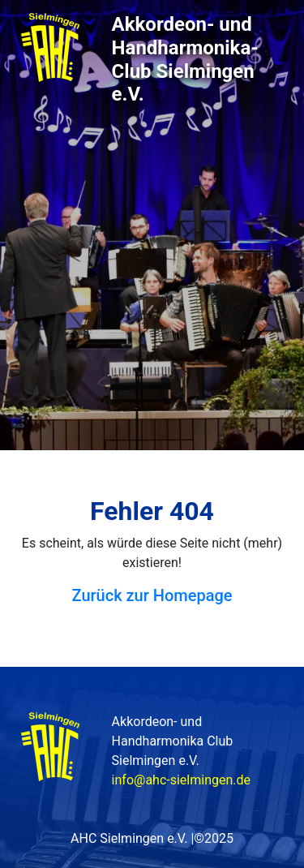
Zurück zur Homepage (152, 595)
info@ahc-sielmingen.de (181, 780)
